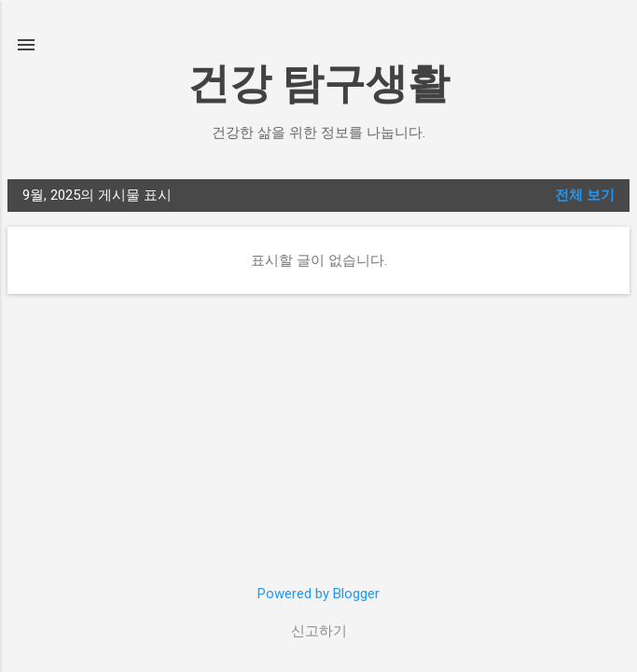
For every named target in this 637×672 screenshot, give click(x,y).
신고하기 (319, 631)
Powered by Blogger (318, 594)
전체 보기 (585, 195)
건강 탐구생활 (318, 84)
